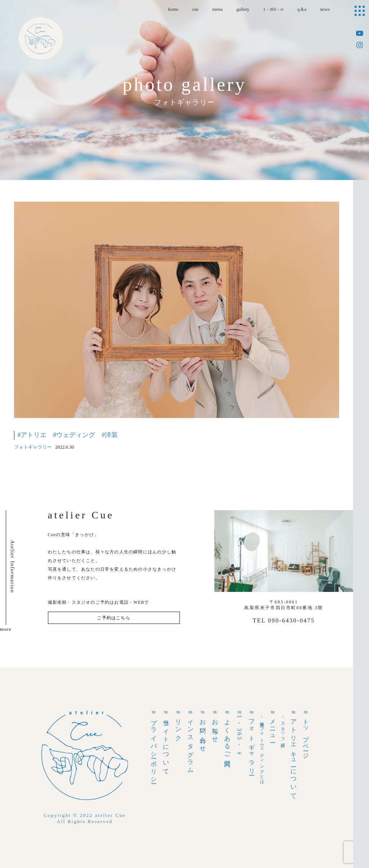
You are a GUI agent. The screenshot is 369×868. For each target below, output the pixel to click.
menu (217, 9)
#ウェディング (74, 435)
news (325, 9)
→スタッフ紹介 (283, 727)
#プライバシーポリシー (154, 746)
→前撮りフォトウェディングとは (262, 748)
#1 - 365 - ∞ (239, 734)
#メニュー (273, 726)
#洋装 (110, 435)
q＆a (302, 9)
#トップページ (306, 734)
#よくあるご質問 (227, 734)
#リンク (178, 725)
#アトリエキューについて (294, 754)
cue (195, 9)
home (173, 9)
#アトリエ (32, 435)
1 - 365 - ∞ (273, 9)
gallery (243, 9)
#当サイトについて (166, 742)
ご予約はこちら (114, 618)
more (6, 629)
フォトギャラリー (33, 447)
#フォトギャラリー (252, 742)
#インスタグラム (190, 741)
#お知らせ (215, 726)
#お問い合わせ (203, 730)
